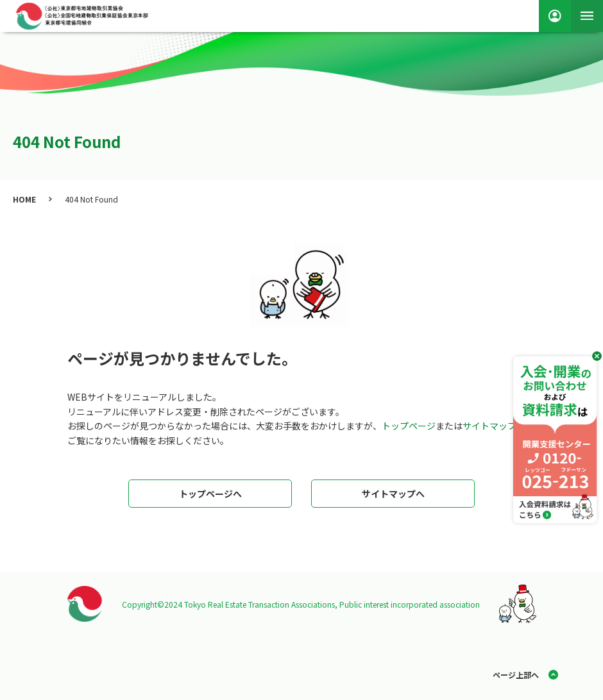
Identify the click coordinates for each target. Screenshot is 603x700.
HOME (24, 199)
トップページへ (210, 494)
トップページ (409, 426)
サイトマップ (489, 426)
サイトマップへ (393, 494)
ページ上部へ (516, 675)
